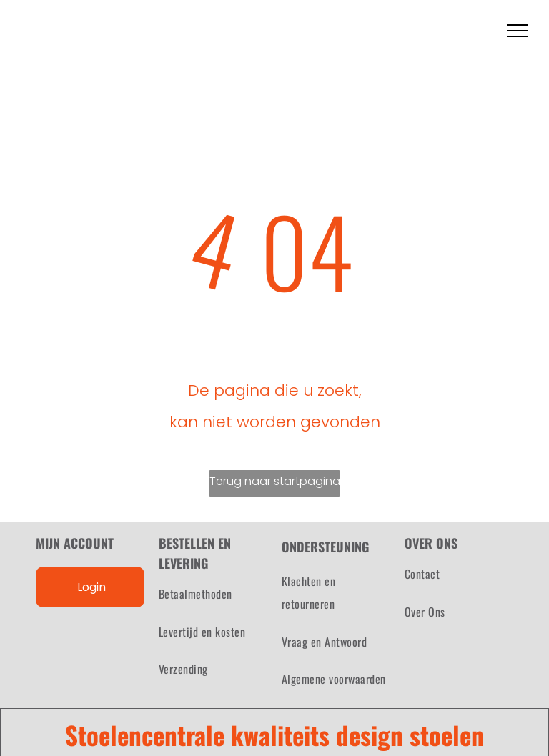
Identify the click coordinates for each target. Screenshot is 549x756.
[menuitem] (213, 594)
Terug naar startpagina (275, 481)
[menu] (518, 31)
